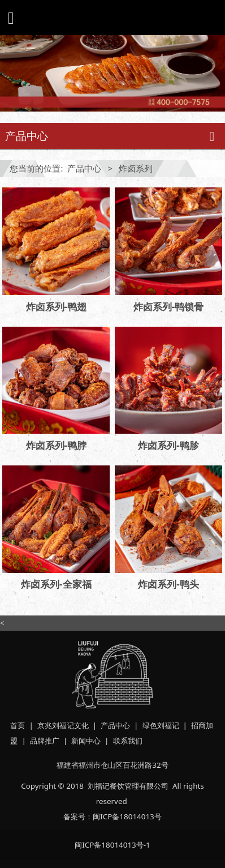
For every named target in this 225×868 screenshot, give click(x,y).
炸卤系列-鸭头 (168, 584)
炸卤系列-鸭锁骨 (168, 307)
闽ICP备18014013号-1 (112, 845)
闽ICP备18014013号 (127, 816)
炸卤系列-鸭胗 (168, 445)
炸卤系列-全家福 (56, 584)
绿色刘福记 (161, 725)
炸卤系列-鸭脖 (56, 445)
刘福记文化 (70, 725)
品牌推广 (45, 741)
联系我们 (128, 741)
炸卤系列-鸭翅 (56, 307)
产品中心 (84, 168)
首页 (18, 725)
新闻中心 (86, 741)
